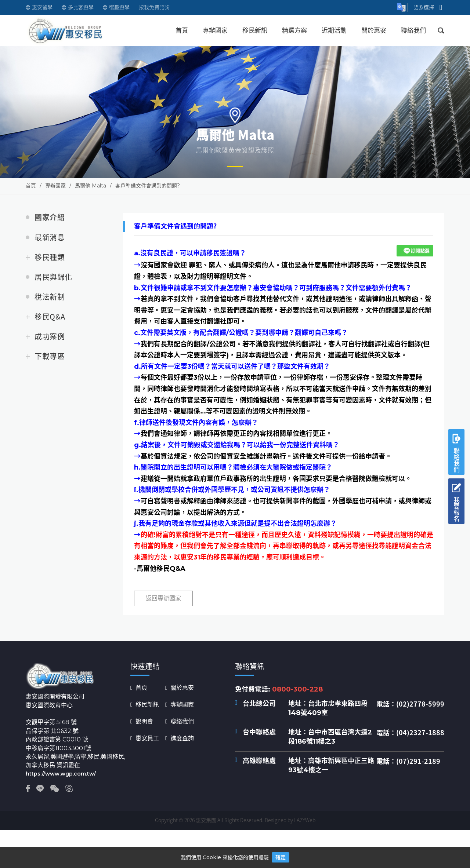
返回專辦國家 (163, 598)
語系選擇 (428, 7)
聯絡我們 (413, 30)
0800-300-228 (297, 689)
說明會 (144, 722)
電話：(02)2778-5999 (410, 704)
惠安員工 (147, 738)
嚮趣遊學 (116, 8)
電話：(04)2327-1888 (410, 733)
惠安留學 (39, 8)
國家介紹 (50, 218)
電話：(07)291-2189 (408, 761)
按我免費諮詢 (154, 8)
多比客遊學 (78, 8)
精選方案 (294, 30)
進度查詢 (182, 738)
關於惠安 (374, 30)
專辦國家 (215, 30)
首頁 (182, 30)
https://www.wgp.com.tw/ (61, 774)
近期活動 (334, 30)
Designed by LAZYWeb (290, 820)
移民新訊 (255, 30)
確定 (281, 857)
